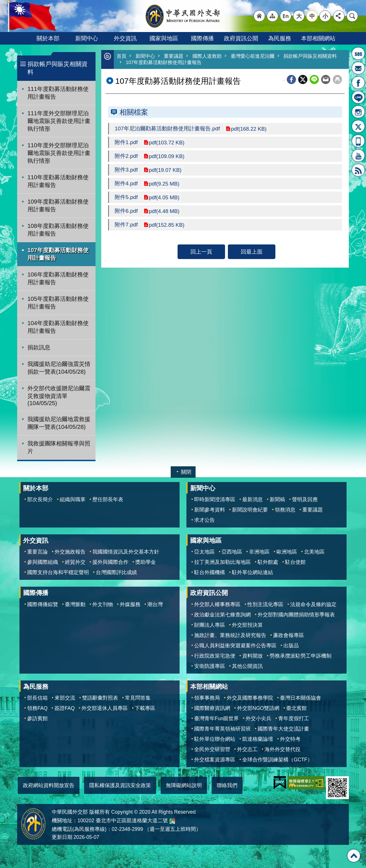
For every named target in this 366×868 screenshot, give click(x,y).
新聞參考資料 (210, 510)
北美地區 (314, 552)
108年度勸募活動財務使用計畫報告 (58, 230)
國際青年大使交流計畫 (283, 729)
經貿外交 (75, 562)
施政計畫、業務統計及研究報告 (230, 635)
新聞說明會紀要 (250, 510)
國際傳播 (202, 38)
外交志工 (247, 749)
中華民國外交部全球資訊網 (183, 16)
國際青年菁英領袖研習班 (222, 729)
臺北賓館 (297, 708)
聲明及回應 (305, 499)
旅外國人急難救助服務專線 (358, 53)
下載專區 (145, 708)
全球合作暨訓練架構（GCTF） (277, 760)
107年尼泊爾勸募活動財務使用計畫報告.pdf (167, 129)
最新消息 (252, 499)
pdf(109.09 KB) (167, 157)
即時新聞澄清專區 (215, 499)
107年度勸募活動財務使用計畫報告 (58, 254)
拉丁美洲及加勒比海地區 (222, 562)
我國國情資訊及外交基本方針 (126, 552)
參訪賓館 (37, 718)
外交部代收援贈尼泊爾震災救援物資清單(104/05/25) (59, 396)
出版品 (291, 646)
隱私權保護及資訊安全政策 (120, 785)
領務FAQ (37, 708)
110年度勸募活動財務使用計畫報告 (58, 181)
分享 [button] (339, 16)
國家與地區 (164, 38)
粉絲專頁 (358, 83)
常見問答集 (138, 698)
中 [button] (312, 16)
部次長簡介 (40, 499)
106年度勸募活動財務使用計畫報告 (58, 278)
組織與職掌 (73, 499)
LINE (358, 97)
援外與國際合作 (110, 562)
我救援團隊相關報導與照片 (59, 447)
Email (326, 80)
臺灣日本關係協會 (301, 698)
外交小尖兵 (258, 718)
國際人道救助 (207, 56)
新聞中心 (87, 38)
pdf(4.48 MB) (165, 213)
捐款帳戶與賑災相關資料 (57, 68)
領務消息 (285, 510)
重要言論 (37, 552)
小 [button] (325, 16)
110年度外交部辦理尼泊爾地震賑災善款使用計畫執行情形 (59, 153)
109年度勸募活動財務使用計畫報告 (58, 205)
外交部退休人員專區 (105, 708)
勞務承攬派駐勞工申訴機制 (301, 656)
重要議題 (174, 56)
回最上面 (252, 254)
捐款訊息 (39, 347)
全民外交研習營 (212, 749)
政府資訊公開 (241, 38)
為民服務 (280, 38)
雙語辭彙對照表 (100, 698)
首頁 (122, 56)
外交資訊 (125, 38)
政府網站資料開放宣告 (49, 785)
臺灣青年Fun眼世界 (216, 718)
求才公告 (204, 520)
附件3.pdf (126, 171)
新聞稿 (277, 499)
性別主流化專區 (265, 604)
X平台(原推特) (358, 126)
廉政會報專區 (289, 635)
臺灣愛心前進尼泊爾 (253, 56)
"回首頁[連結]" (259, 16)
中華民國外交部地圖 (172, 821)
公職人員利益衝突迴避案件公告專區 (235, 646)
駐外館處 (268, 562)
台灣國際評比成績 (116, 572)
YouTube (358, 156)
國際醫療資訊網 (212, 708)
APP (358, 141)
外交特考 (290, 739)
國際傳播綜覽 (43, 604)
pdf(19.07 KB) (166, 171)
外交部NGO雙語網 (258, 708)
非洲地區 (259, 552)
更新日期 (62, 837)
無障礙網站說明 (184, 785)
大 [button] (299, 16)
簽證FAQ (64, 708)
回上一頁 (201, 254)
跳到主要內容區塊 (3, 3)
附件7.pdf (126, 227)
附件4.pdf (126, 185)
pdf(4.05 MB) (165, 199)
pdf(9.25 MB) (165, 185)
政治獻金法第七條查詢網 (222, 615)
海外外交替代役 (283, 749)
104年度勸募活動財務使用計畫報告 (58, 327)
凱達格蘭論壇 (258, 739)
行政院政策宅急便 (215, 656)
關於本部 (48, 38)
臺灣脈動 (75, 604)
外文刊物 (103, 604)
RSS (358, 170)
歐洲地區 (287, 552)
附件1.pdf (126, 143)
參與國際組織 (43, 562)
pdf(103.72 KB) (167, 143)
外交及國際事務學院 (250, 698)
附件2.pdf (126, 157)
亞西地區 (232, 552)
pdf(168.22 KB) (250, 129)
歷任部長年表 (108, 499)
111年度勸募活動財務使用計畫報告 (58, 93)
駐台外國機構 (210, 572)
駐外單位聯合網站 (215, 739)
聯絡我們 (227, 785)
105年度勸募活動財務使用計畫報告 (58, 303)
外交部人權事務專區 (217, 604)
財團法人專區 (210, 625)
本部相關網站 (318, 38)
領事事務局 (207, 698)
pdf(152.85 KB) (167, 227)
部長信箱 (358, 68)
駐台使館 (295, 562)
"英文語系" (286, 16)
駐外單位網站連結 (252, 572)
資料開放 (252, 656)
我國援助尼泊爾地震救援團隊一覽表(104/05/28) (59, 423)
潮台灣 (155, 604)
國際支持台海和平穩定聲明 (58, 572)
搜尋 (352, 16)
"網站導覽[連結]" (272, 16)
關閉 (186, 472)
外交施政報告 (70, 552)
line (314, 80)
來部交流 (65, 698)
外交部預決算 (247, 625)
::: (20, 58)
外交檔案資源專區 (215, 760)
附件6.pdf (126, 213)
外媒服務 (130, 604)
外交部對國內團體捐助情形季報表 (296, 615)
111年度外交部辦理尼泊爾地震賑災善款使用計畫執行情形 (59, 121)
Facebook (291, 80)
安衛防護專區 (210, 666)
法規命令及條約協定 (313, 604)
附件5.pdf (126, 199)
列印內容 (337, 80)
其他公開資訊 (247, 666)
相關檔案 (134, 113)
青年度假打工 (294, 718)
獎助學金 (146, 562)
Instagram (358, 112)
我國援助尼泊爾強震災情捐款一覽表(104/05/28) (59, 368)
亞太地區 (204, 552)
